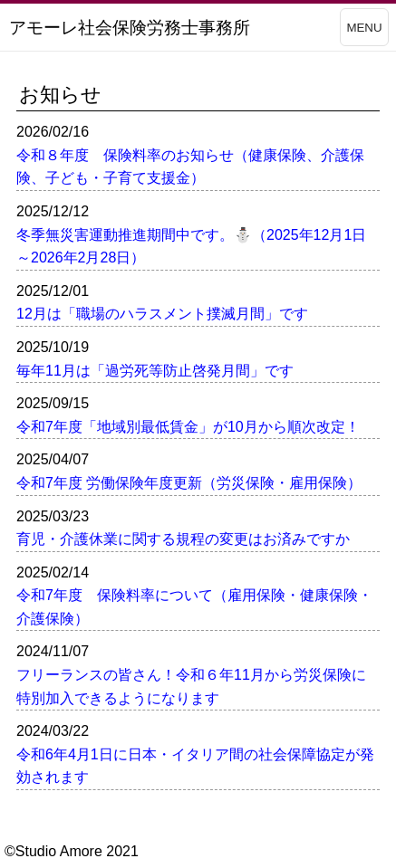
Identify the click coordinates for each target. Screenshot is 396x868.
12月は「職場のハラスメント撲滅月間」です (162, 314)
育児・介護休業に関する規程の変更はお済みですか (183, 539)
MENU (364, 28)
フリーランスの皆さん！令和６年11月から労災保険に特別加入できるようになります (191, 687)
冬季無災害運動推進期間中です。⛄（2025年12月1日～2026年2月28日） (191, 247)
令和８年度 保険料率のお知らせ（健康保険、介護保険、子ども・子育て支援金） (190, 167)
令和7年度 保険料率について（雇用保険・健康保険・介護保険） (194, 607)
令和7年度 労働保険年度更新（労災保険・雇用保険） (189, 483)
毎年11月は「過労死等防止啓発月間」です (155, 371)
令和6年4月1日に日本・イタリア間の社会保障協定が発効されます (195, 766)
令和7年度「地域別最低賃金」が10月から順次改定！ (188, 427)
